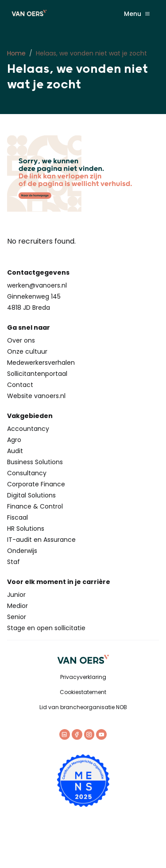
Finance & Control (35, 506)
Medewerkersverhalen (41, 363)
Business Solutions (35, 462)
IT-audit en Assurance (41, 540)
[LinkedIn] (65, 734)
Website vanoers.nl (36, 396)
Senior (17, 617)
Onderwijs (22, 551)
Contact (20, 385)
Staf (14, 562)
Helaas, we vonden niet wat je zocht (91, 53)
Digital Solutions (31, 495)
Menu (137, 14)
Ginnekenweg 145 (34, 296)
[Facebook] (77, 734)
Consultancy (27, 473)
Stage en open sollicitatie (46, 628)
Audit (15, 451)
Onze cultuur (27, 351)
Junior (16, 595)
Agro (14, 440)
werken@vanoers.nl (37, 285)
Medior (17, 606)
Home (16, 53)
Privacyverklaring (83, 677)
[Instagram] (89, 734)
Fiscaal (17, 517)
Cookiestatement (83, 692)
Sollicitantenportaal (37, 374)
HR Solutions (26, 529)
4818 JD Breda (29, 308)
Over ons (21, 340)
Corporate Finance (36, 484)
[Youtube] (101, 734)
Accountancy (28, 429)
